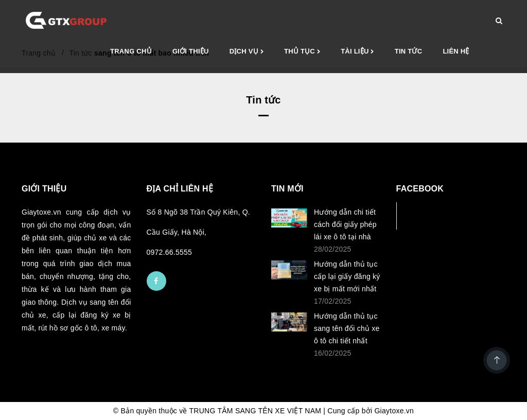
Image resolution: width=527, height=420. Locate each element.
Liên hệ (456, 51)
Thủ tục (302, 52)
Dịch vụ (247, 52)
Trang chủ (131, 51)
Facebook (431, 215)
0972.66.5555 (170, 252)
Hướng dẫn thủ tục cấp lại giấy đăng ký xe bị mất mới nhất (347, 276)
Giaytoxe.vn (394, 411)
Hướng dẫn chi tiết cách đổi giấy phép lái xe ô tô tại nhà (345, 224)
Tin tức (409, 51)
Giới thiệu (191, 51)
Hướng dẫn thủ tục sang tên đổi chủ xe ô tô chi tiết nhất (347, 328)
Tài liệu (357, 52)
